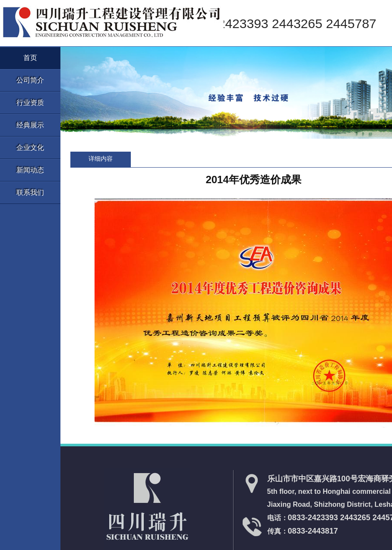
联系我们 (30, 192)
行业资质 (30, 103)
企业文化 (30, 148)
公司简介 (30, 80)
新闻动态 (30, 170)
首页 (30, 58)
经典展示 (30, 125)
